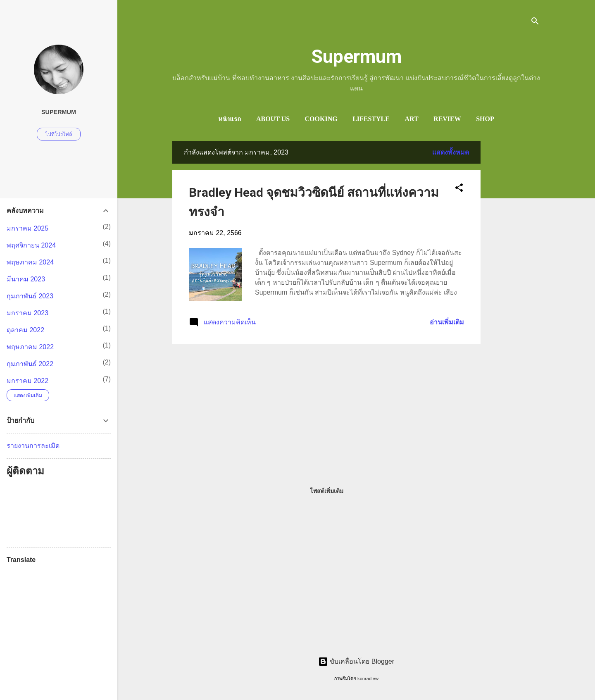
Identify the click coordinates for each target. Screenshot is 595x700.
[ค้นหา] (535, 23)
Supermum (356, 56)
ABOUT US (273, 119)
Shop (485, 119)
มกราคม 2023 (27, 313)
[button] (459, 189)
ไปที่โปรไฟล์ (59, 134)
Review (447, 119)
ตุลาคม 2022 (25, 330)
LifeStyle (371, 119)
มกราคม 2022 (27, 381)
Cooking (321, 119)
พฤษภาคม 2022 (30, 347)
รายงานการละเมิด (33, 446)
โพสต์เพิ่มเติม (327, 491)
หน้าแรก (230, 119)
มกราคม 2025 (27, 228)
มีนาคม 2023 (26, 279)
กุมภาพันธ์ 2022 (30, 364)
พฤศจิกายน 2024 (31, 245)
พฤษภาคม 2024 (30, 262)
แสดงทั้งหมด (451, 152)
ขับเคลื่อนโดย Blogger (356, 661)
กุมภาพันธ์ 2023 (30, 296)
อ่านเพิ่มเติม (447, 322)
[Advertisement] (514, 265)
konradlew (368, 679)
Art (411, 119)
